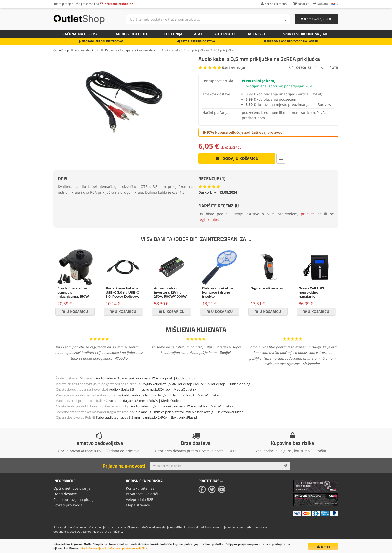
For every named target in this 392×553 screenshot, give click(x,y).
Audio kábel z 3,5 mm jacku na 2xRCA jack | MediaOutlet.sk (153, 389)
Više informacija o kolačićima (100, 548)
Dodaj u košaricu (237, 158)
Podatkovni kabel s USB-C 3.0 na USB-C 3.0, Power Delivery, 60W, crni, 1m (122, 295)
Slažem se (323, 547)
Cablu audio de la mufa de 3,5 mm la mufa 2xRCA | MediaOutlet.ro (171, 395)
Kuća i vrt (257, 34)
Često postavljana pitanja (75, 500)
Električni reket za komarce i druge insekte (218, 292)
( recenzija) (234, 68)
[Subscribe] (285, 466)
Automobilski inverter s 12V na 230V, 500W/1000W (170, 292)
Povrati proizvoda (68, 505)
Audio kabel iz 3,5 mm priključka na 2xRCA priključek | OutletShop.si (146, 378)
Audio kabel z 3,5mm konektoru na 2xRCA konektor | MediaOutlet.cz (182, 406)
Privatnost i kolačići (142, 494)
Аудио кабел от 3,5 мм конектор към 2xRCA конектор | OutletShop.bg (196, 384)
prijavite (308, 214)
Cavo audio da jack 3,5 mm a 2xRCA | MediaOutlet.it (144, 401)
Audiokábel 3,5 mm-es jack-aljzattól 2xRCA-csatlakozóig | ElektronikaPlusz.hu (189, 412)
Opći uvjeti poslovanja (72, 488)
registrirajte (208, 220)
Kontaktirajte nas (140, 488)
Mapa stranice (138, 505)
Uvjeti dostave (65, 494)
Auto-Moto (225, 34)
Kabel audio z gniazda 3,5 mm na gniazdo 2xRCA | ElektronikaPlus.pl (147, 417)
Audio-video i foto (132, 34)
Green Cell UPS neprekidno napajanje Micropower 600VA (315, 295)
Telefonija (173, 34)
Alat (198, 34)
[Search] (285, 19)
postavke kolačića (135, 548)
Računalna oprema (80, 34)
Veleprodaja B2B (140, 500)
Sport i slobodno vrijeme (305, 34)
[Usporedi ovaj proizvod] (281, 158)
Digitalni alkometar (267, 288)
